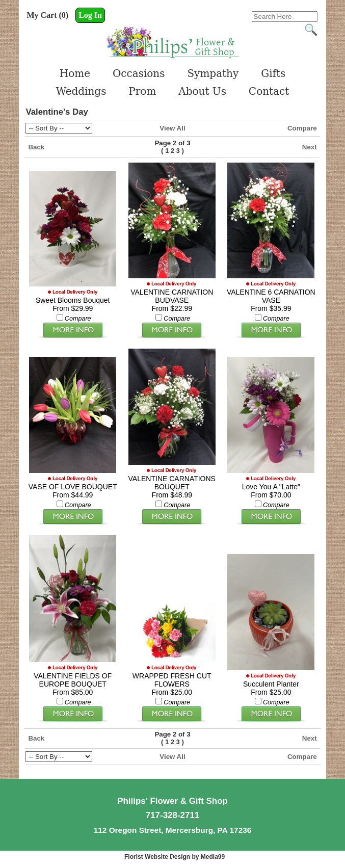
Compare (302, 128)
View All (172, 128)
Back (36, 147)
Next (310, 147)
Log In (90, 15)
